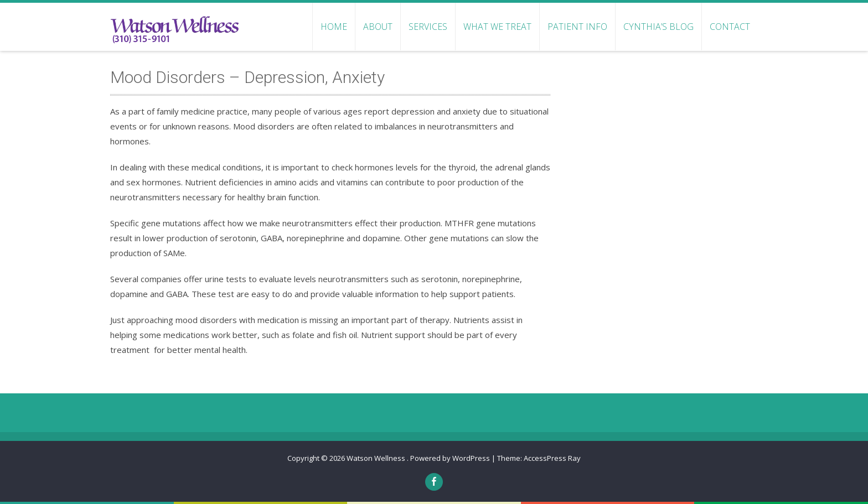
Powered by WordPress (450, 458)
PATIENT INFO (577, 27)
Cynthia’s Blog (658, 27)
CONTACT (730, 27)
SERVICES (428, 27)
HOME (334, 27)
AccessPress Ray (552, 458)
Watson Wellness (377, 458)
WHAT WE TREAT (497, 27)
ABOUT (378, 27)
